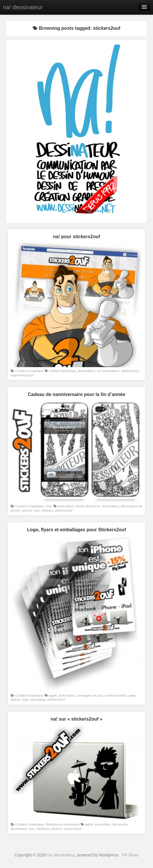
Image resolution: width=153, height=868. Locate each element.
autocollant (66, 506)
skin (37, 510)
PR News (130, 855)
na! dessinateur (23, 7)
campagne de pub (90, 695)
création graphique (63, 371)
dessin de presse (88, 506)
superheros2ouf (22, 375)
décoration (120, 824)
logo (25, 699)
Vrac (49, 506)
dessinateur (86, 371)
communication (116, 695)
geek (132, 695)
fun (32, 829)
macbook (43, 829)
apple (53, 695)
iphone (27, 510)
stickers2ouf (130, 371)
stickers (47, 510)
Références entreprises (62, 824)
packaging (38, 699)
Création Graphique (29, 371)
